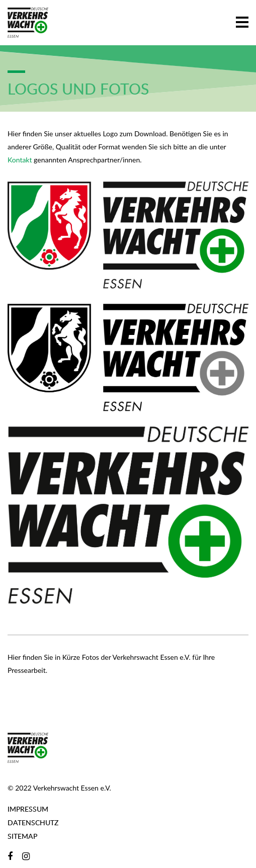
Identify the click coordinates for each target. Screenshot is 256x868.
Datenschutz (33, 822)
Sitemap (22, 836)
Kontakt (20, 160)
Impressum (28, 809)
